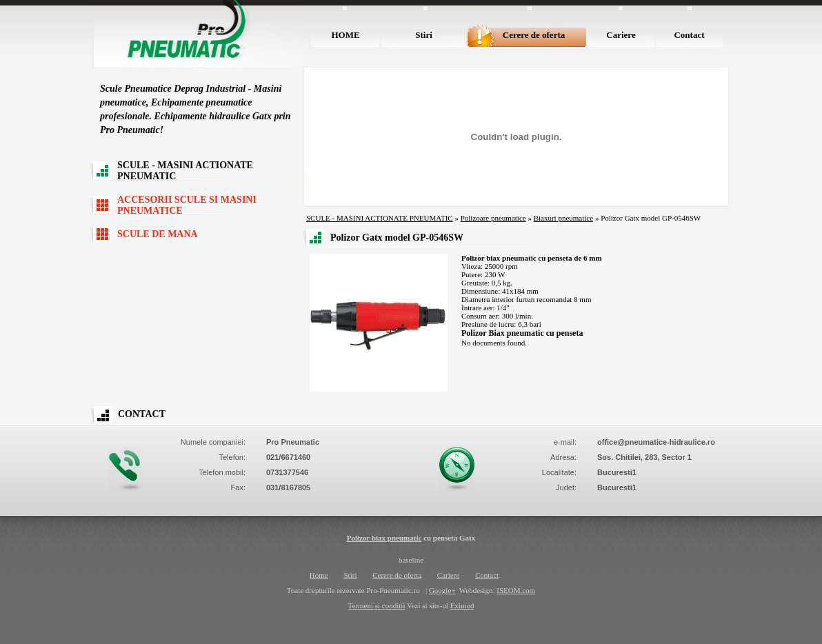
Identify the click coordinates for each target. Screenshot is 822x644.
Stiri (424, 35)
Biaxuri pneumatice (563, 218)
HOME (345, 35)
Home (319, 575)
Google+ (442, 590)
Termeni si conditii (377, 605)
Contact (689, 35)
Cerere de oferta (534, 35)
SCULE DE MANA (158, 234)
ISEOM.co (513, 590)
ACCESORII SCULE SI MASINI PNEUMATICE (187, 205)
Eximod (462, 605)
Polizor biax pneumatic (384, 538)
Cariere (621, 35)
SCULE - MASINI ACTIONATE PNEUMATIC (185, 171)
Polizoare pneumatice (493, 218)
